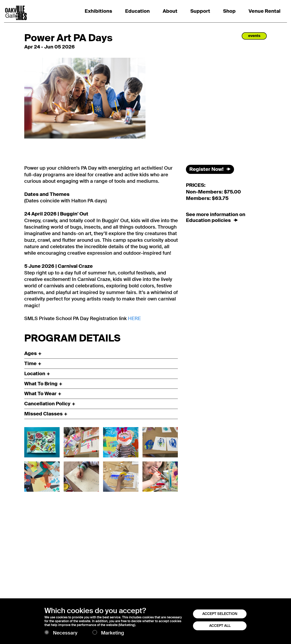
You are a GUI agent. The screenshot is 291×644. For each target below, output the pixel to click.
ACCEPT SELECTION (220, 614)
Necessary (65, 633)
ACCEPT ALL (220, 626)
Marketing (113, 633)
